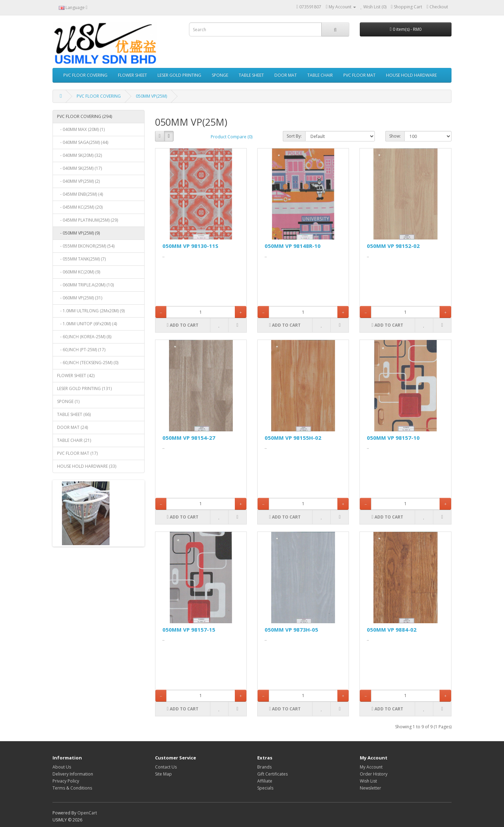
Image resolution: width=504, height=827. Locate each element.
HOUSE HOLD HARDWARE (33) (87, 466)
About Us (62, 767)
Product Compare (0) (232, 137)
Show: (395, 136)
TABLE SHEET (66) (74, 414)
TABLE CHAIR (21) (74, 440)
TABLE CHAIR (320, 75)
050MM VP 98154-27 (189, 438)
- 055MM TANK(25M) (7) (81, 259)
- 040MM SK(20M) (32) (79, 155)
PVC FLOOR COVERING (85, 75)
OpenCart (87, 813)
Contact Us (166, 767)
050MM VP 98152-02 (393, 246)
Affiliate (265, 781)
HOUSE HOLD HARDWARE (411, 75)
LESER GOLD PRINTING (179, 75)
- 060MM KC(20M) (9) (79, 272)
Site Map (163, 774)
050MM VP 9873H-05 (291, 630)
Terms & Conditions (72, 788)
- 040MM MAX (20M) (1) (81, 129)
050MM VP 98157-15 (189, 630)
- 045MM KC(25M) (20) (80, 207)
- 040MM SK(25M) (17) (79, 168)
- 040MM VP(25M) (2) (78, 181)
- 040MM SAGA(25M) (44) (83, 142)
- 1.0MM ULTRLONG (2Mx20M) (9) (91, 311)
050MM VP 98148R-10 (293, 246)
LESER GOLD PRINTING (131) (84, 388)
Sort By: (294, 136)
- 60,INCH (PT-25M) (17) (81, 350)
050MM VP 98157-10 (393, 438)
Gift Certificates (272, 774)
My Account (371, 767)
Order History (374, 774)
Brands (264, 767)
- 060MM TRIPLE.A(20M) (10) (85, 285)
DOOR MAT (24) (72, 427)
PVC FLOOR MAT (359, 75)
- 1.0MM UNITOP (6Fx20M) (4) (87, 324)
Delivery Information (73, 774)
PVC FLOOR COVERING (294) (85, 116)
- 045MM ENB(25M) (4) (80, 194)
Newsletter (370, 788)
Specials (265, 788)
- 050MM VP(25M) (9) (78, 233)
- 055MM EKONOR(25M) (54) (86, 246)
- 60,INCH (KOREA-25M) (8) (84, 337)
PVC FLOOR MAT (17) (77, 453)
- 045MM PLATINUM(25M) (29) (87, 220)
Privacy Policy (66, 781)
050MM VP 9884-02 (392, 630)
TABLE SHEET (251, 75)
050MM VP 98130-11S (190, 246)
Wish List (368, 781)
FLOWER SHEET (132, 75)
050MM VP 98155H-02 (293, 438)
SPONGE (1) (68, 401)
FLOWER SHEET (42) (76, 376)
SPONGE (220, 75)
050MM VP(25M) (151, 96)
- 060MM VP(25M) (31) (80, 298)
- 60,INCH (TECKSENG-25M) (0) (88, 363)
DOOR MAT (286, 75)
